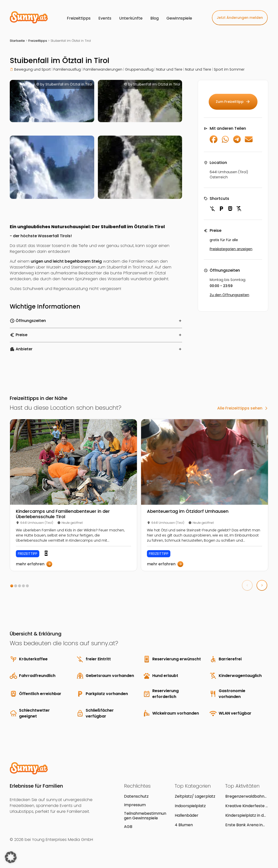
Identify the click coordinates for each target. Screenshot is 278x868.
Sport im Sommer (229, 69)
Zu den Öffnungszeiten (229, 295)
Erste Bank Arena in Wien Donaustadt (244, 825)
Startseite (17, 41)
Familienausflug (67, 69)
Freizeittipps (38, 41)
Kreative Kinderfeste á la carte (247, 806)
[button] (12, 586)
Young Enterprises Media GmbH (62, 840)
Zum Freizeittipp (233, 102)
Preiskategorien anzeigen (231, 249)
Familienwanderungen (103, 69)
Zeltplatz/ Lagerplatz (195, 796)
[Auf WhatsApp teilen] (225, 142)
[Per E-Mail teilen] (249, 142)
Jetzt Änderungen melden (240, 18)
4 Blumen (184, 825)
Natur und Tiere (169, 69)
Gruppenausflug (139, 69)
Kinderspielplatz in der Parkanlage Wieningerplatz (247, 815)
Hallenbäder (187, 815)
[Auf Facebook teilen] (214, 142)
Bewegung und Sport (32, 69)
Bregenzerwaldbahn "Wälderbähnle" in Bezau (245, 796)
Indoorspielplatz (190, 806)
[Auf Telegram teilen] (237, 142)
